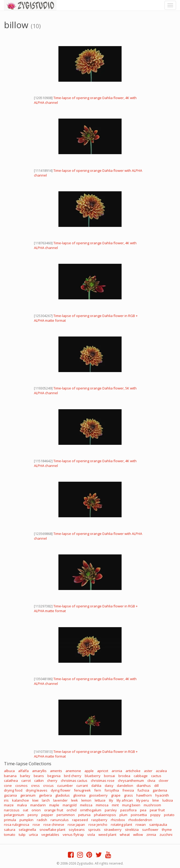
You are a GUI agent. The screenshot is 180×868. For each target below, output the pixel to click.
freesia (128, 790)
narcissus (12, 810)
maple (54, 805)
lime (156, 800)
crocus (48, 786)
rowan (141, 825)
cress (35, 786)
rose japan (76, 825)
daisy (109, 786)
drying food (13, 790)
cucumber (65, 786)
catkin (39, 781)
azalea (161, 771)
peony (33, 815)
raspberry (99, 820)
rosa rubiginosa (17, 825)
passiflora (128, 810)
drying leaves (37, 790)
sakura (10, 830)
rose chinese (54, 825)
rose (36, 825)
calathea (11, 781)
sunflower (150, 830)
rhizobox (118, 820)
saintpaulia (158, 825)
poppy (155, 815)
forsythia (112, 790)
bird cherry (73, 776)
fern (98, 790)
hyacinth (162, 795)
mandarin (38, 805)
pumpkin (26, 820)
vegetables (50, 835)
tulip (22, 835)
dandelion (125, 786)
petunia (84, 815)
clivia (151, 781)
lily (111, 800)
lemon (86, 800)
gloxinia (79, 795)
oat (26, 810)
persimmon (66, 815)
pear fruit (157, 810)
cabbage (141, 776)
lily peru (143, 800)
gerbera (45, 795)
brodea (124, 776)
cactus (156, 776)
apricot (103, 771)
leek (74, 800)
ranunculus (60, 820)
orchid (72, 810)
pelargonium (14, 815)
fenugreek (82, 790)
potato (169, 815)
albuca (9, 771)
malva (22, 805)
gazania (10, 795)
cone (8, 786)
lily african (125, 800)
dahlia (96, 786)
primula (10, 820)
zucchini (166, 835)
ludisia (168, 800)
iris (6, 800)
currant (82, 786)
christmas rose (103, 781)
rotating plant (121, 825)
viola (91, 835)
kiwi (35, 800)
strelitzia (132, 830)
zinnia (151, 835)
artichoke (133, 771)
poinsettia (139, 815)
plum (123, 815)
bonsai (109, 776)
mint (115, 805)
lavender (60, 800)
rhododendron (140, 820)
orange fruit (54, 810)
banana (10, 776)
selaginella (27, 830)
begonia (54, 776)
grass (128, 795)
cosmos (21, 786)
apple (89, 771)
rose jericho (98, 825)
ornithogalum (91, 810)
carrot (26, 781)
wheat (125, 835)
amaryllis (39, 771)
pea (143, 810)
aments (56, 771)
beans (39, 776)
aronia (117, 771)
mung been (131, 805)
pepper (47, 815)
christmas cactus (74, 781)
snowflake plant (52, 830)
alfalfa (23, 771)
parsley (111, 810)
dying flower (61, 790)
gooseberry (98, 795)
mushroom (152, 805)
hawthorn (144, 795)
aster (148, 771)
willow (138, 835)
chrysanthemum (131, 781)
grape (116, 795)
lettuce (100, 800)
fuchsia (143, 790)
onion (36, 810)
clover (164, 781)
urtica (33, 835)
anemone (73, 771)
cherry (52, 781)
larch (46, 800)
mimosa (102, 805)
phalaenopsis (105, 815)
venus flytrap (73, 835)
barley (25, 776)
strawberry (113, 830)
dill (156, 786)
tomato (10, 835)
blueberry (93, 776)
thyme (167, 830)
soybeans (77, 830)
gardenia (160, 790)
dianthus (144, 786)
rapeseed (80, 820)
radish (42, 820)
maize (9, 805)
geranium (28, 795)
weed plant (107, 835)
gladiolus (62, 795)
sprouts (94, 830)
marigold (70, 805)
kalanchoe (21, 800)
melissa (86, 805)
